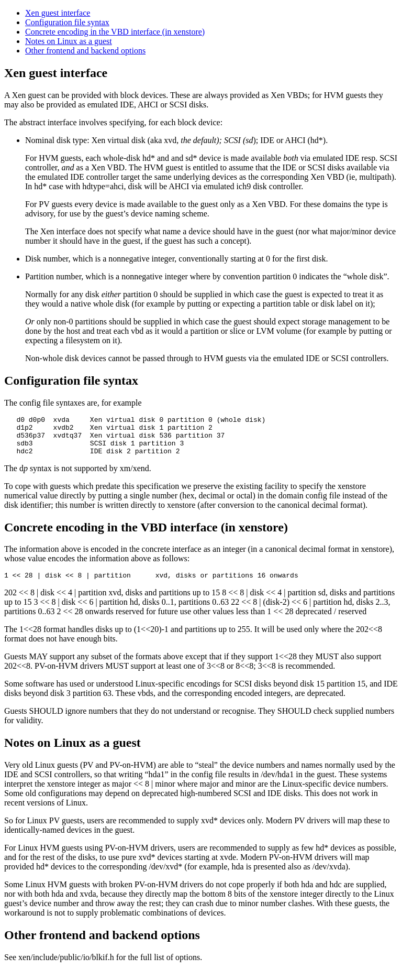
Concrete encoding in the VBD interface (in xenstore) (115, 32)
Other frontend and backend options (85, 51)
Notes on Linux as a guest (69, 41)
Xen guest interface (58, 13)
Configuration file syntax (67, 22)
